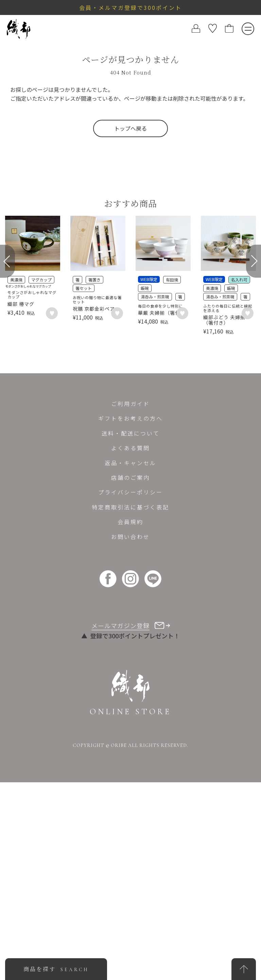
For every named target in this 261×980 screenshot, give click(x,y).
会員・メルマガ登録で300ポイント (130, 7)
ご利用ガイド (130, 601)
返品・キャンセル (130, 660)
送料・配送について (131, 631)
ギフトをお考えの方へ (130, 616)
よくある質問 (130, 646)
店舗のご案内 (130, 675)
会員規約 (130, 719)
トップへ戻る (130, 128)
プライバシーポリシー (130, 690)
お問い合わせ (130, 734)
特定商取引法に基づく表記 (130, 705)
